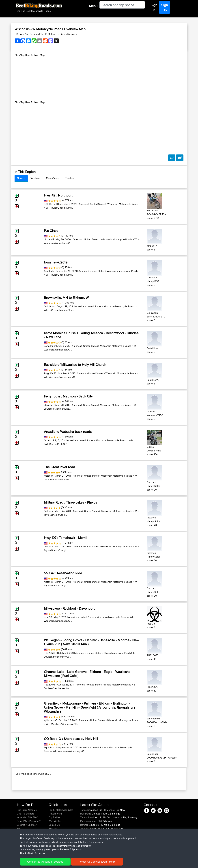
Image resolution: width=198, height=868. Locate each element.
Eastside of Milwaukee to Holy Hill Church (75, 365)
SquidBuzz (50, 747)
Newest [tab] (21, 178)
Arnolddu (49, 271)
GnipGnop (49, 306)
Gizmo (47, 440)
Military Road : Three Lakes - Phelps (70, 502)
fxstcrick (48, 476)
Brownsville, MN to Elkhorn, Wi (67, 298)
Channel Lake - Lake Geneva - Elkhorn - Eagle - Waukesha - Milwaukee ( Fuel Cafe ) (88, 674)
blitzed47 (49, 239)
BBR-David (50, 204)
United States (98, 204)
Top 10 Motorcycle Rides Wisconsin (59, 34)
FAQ (19, 849)
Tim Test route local (113, 837)
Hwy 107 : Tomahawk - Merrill (66, 538)
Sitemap (46, 863)
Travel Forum (55, 834)
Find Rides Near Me (27, 830)
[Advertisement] (99, 79)
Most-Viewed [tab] (53, 178)
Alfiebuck (85, 849)
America (83, 204)
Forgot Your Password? (29, 841)
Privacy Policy (58, 863)
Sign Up (165, 8)
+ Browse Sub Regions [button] (27, 34)
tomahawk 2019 (56, 262)
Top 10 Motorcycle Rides (61, 830)
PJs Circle (51, 231)
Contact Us (54, 845)
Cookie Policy (74, 863)
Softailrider (50, 346)
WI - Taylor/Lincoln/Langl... (60, 208)
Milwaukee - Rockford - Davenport (69, 608)
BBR (100, 841)
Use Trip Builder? (25, 834)
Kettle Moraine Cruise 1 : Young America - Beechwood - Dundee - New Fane (91, 335)
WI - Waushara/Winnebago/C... (60, 377)
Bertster (84, 845)
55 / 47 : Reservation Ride (63, 573)
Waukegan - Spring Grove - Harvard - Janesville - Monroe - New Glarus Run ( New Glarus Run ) (91, 642)
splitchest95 (51, 720)
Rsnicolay (85, 841)
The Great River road (59, 467)
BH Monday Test (111, 830)
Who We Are (55, 841)
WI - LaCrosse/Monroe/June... (60, 310)
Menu (93, 6)
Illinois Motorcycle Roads (117, 653)
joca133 (48, 617)
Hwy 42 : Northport (58, 195)
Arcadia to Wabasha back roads (68, 432)
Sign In (154, 8)
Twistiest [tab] (70, 178)
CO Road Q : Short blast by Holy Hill (71, 739)
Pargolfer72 (50, 373)
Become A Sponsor (27, 845)
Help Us (53, 849)
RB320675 (50, 653)
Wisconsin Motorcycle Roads (123, 204)
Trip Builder (54, 837)
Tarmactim (86, 830)
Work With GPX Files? (28, 837)
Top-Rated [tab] (36, 178)
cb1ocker (49, 405)
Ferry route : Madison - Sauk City (68, 396)
